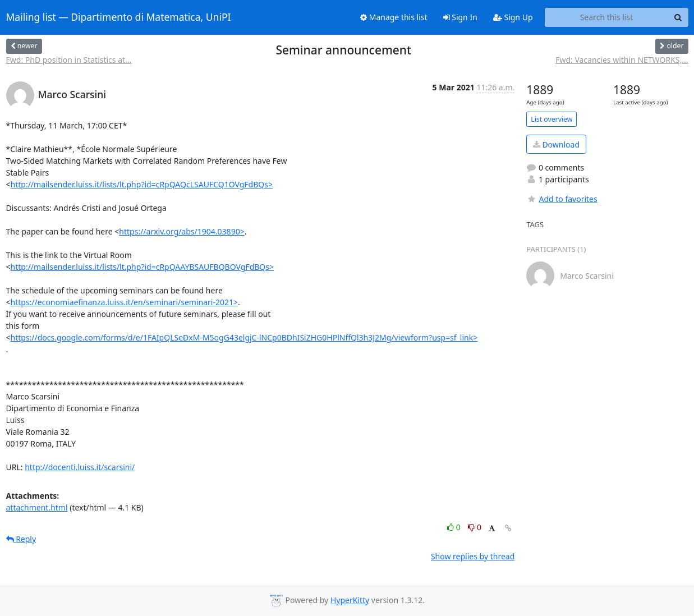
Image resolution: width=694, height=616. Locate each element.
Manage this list (394, 17)
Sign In (460, 17)
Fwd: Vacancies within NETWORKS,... (622, 60)
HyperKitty (350, 600)
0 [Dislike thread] (475, 527)
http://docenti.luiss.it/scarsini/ (80, 467)
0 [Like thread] (455, 527)
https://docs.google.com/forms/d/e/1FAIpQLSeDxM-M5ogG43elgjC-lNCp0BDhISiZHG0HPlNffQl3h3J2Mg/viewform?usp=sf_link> (244, 337)
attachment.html (37, 507)
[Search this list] (607, 17)
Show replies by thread (473, 556)
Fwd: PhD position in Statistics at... (69, 60)
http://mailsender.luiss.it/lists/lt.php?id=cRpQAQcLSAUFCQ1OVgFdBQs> (142, 184)
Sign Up (513, 17)
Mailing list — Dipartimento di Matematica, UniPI (119, 17)
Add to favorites (562, 199)
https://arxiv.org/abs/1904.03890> (181, 231)
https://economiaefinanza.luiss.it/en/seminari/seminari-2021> (125, 302)
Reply (21, 539)
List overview (551, 119)
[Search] (678, 17)
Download (556, 144)
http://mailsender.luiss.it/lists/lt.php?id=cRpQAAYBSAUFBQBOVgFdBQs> (143, 267)
